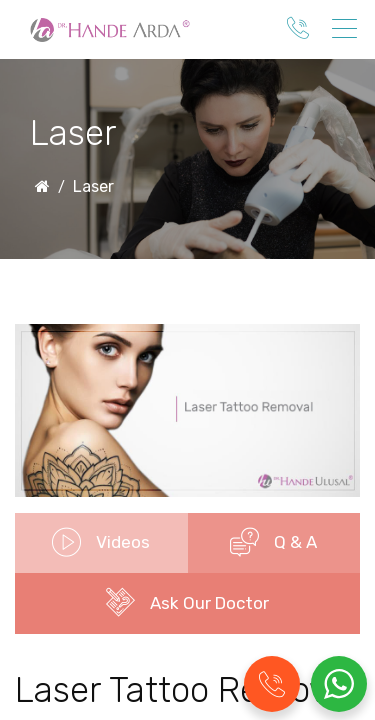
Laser (93, 186)
